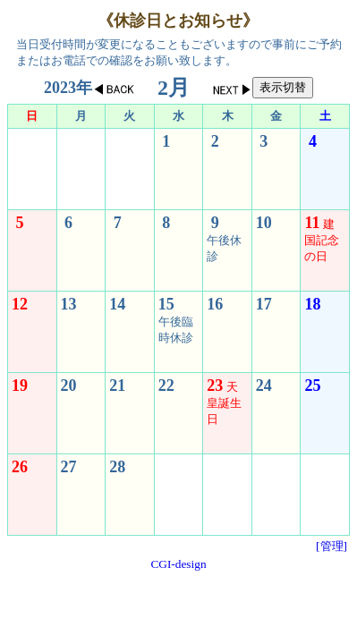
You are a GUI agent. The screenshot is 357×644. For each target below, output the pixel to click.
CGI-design (178, 564)
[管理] (331, 546)
